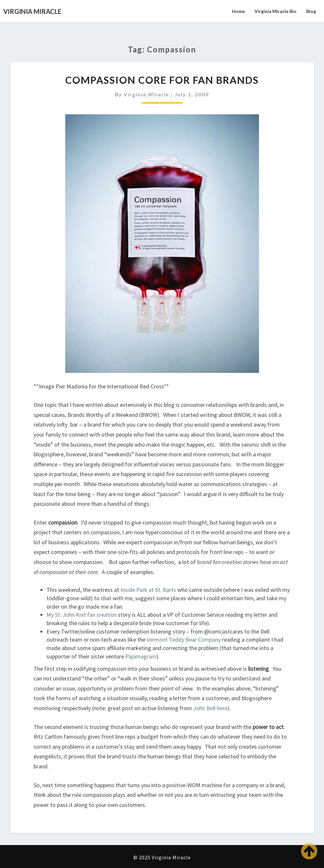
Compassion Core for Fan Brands (162, 80)
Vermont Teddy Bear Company (184, 640)
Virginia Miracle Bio (276, 11)
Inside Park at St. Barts (148, 590)
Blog (311, 11)
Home (238, 11)
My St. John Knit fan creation (82, 615)
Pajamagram (141, 656)
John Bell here (210, 708)
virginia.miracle (146, 94)
